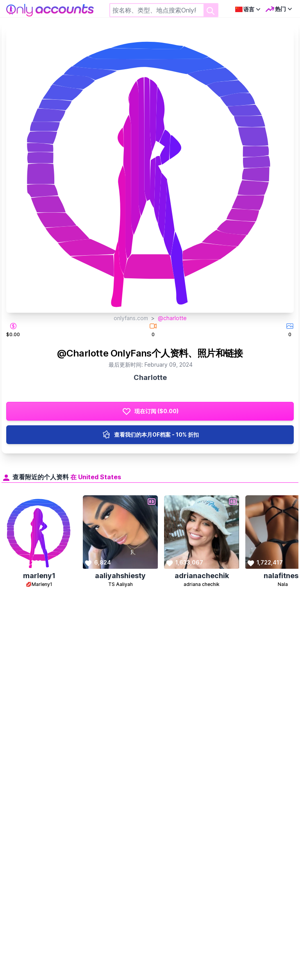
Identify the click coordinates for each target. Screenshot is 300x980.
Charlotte (150, 377)
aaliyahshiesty (120, 576)
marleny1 (39, 576)
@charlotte (172, 318)
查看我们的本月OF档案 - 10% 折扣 (150, 435)
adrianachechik (202, 576)
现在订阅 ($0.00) (150, 411)
